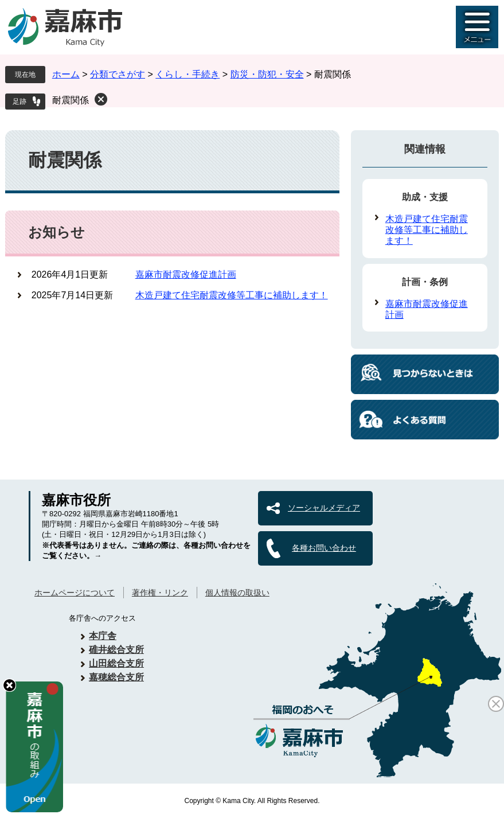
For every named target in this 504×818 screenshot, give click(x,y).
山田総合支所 (116, 663)
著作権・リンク (160, 593)
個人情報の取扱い (237, 593)
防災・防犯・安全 (267, 74)
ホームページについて (75, 593)
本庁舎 (103, 636)
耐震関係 (71, 100)
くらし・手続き (187, 74)
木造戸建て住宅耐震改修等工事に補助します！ (232, 295)
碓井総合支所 (116, 650)
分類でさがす (118, 74)
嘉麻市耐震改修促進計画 (186, 274)
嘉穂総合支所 (116, 677)
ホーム (66, 74)
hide (9, 685)
